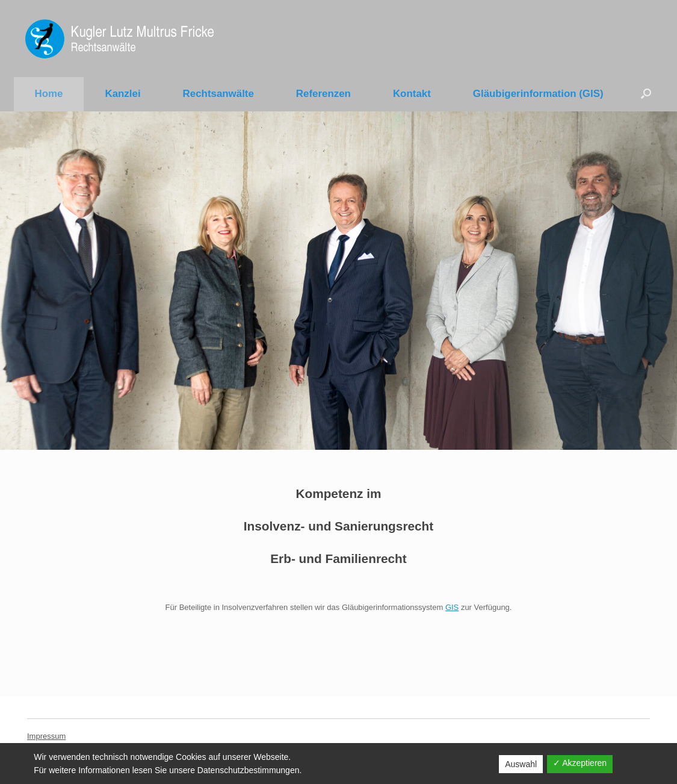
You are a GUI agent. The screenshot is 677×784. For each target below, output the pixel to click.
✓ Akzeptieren (580, 763)
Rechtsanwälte (218, 94)
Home (49, 94)
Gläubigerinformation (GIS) (538, 94)
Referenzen (323, 94)
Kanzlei (122, 94)
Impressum (46, 736)
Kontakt (412, 94)
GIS (452, 607)
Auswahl (521, 764)
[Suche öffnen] (646, 94)
